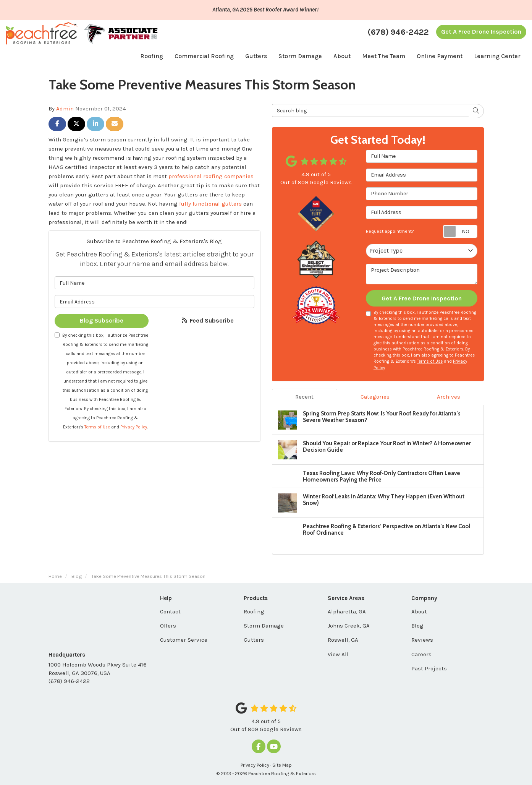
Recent (304, 397)
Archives (449, 397)
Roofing (254, 611)
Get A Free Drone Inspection (481, 32)
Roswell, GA (343, 640)
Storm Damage (264, 626)
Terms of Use (97, 427)
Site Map (282, 765)
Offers (168, 626)
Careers (421, 654)
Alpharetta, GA (347, 611)
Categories (375, 397)
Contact (170, 611)
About (419, 611)
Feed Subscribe (207, 320)
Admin (65, 109)
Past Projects (429, 668)
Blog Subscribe (102, 320)
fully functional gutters (210, 204)
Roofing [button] (152, 56)
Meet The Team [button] (384, 56)
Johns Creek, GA (349, 626)
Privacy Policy (134, 427)
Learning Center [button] (497, 56)
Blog (417, 626)
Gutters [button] (256, 56)
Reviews (422, 640)
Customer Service (184, 640)
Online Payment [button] (440, 56)
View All (338, 654)
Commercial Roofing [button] (204, 56)
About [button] (342, 56)
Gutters (254, 640)
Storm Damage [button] (300, 56)
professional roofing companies (211, 176)
